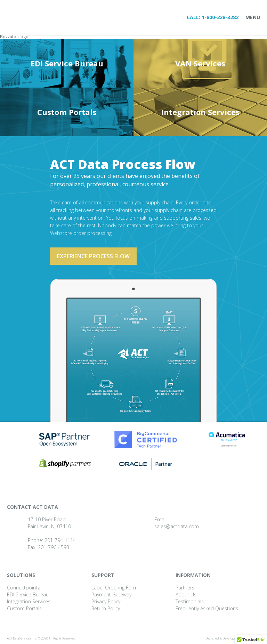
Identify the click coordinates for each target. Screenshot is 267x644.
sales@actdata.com (177, 526)
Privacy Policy (106, 601)
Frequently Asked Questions (207, 608)
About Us (186, 594)
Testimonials (190, 601)
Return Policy (106, 608)
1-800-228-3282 (220, 17)
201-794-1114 (60, 540)
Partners (185, 588)
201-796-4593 (54, 547)
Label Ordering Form (115, 588)
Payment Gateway (111, 594)
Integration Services (200, 112)
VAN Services (200, 63)
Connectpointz (23, 588)
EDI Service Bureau (67, 63)
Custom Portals (67, 112)
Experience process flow (93, 256)
